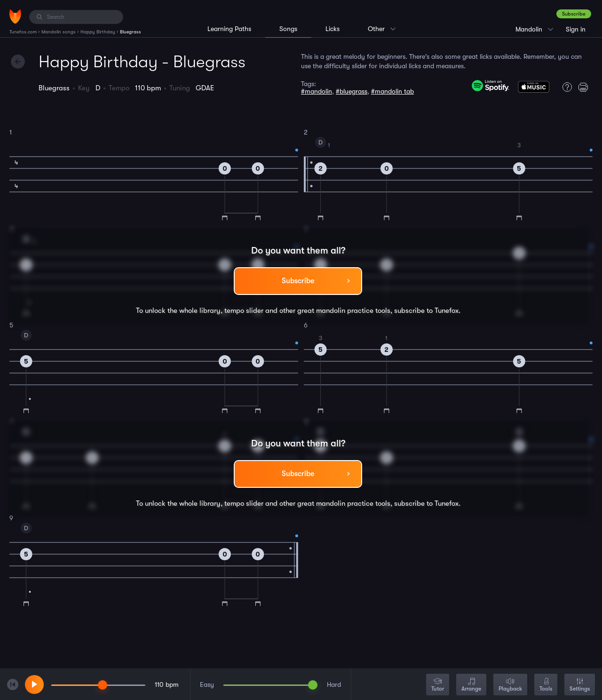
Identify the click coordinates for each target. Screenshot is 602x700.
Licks (333, 29)
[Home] (15, 16)
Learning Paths (229, 29)
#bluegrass (352, 91)
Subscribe (574, 14)
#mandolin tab (392, 91)
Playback (510, 685)
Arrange (471, 685)
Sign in (576, 29)
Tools (546, 685)
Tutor (438, 685)
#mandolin (317, 91)
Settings (580, 685)
